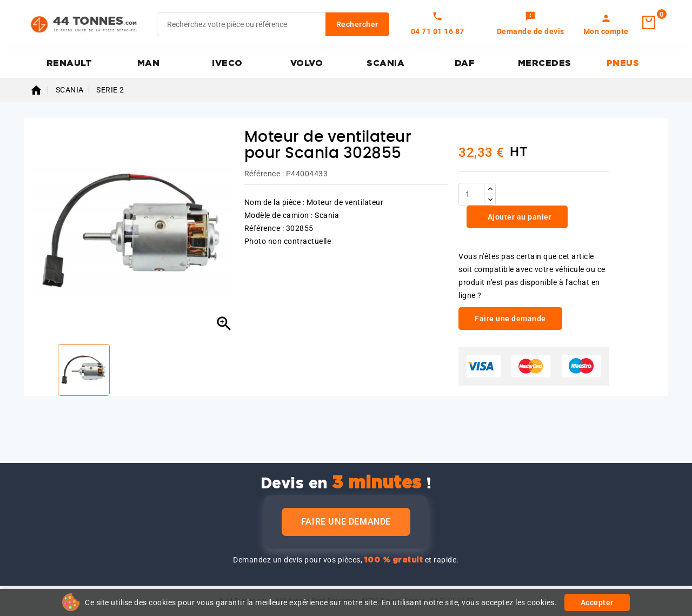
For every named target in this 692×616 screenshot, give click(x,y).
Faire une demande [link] (510, 319)
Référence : (264, 174)
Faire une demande (346, 522)
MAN (149, 63)
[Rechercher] (273, 24)
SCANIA (385, 63)
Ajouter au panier (518, 217)
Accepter (597, 602)
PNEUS (623, 63)
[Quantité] (471, 194)
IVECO (227, 63)
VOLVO (307, 63)
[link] (531, 24)
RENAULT (69, 63)
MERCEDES (545, 63)
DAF (465, 63)
